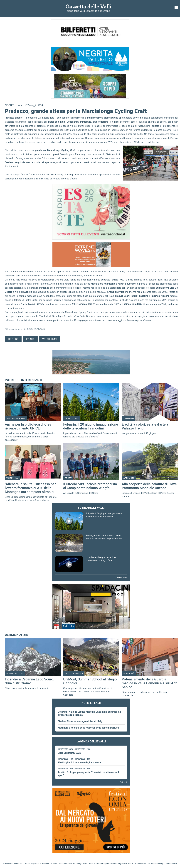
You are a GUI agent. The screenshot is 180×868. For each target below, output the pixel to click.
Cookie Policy (171, 863)
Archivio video (121, 578)
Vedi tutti (123, 782)
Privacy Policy (157, 863)
